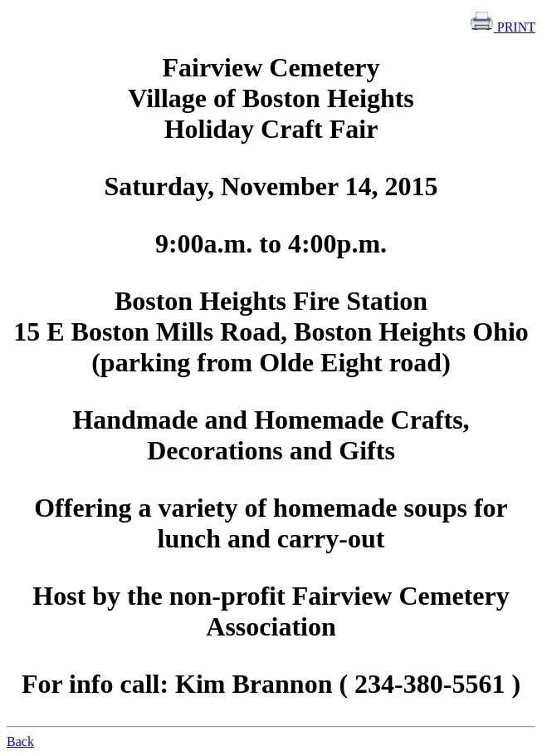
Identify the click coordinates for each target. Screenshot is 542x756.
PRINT (502, 27)
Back (20, 741)
